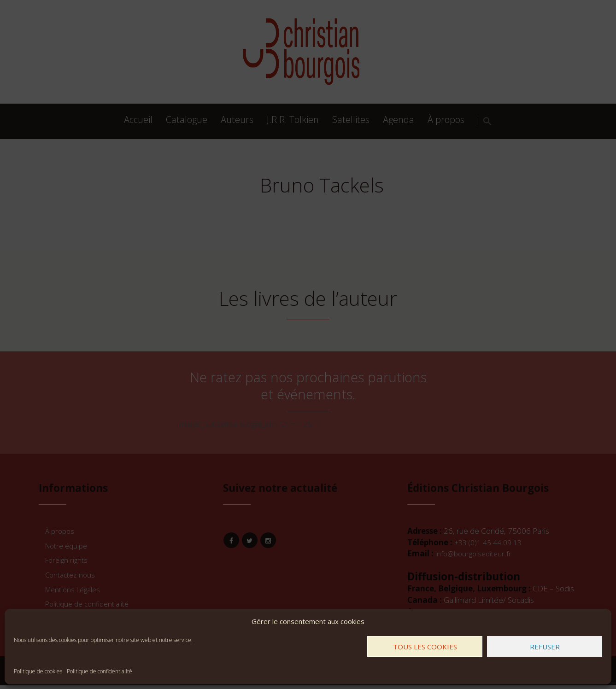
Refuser (545, 647)
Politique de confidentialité (100, 671)
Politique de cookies (38, 671)
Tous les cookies (425, 647)
